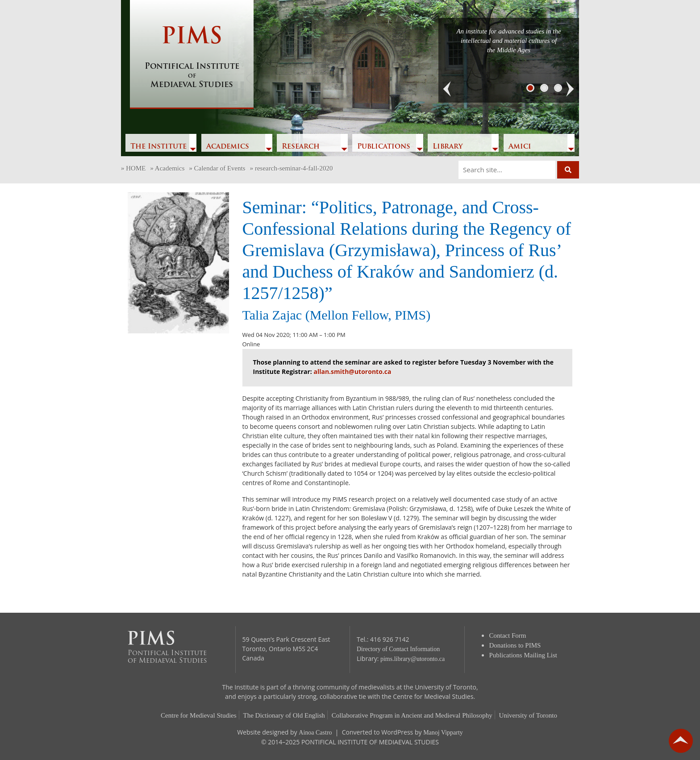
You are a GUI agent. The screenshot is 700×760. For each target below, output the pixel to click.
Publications (384, 147)
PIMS (192, 58)
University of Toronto (528, 715)
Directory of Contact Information (398, 649)
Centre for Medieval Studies (199, 715)
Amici (520, 147)
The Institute (158, 147)
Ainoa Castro (315, 733)
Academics (228, 147)
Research (301, 147)
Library (448, 147)
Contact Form (508, 635)
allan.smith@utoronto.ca (352, 372)
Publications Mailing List (523, 655)
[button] (447, 89)
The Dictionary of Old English (284, 715)
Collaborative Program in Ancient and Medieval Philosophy (412, 715)
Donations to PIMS (515, 645)
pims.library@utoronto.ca (412, 659)
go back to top (681, 741)
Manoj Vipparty (443, 733)
